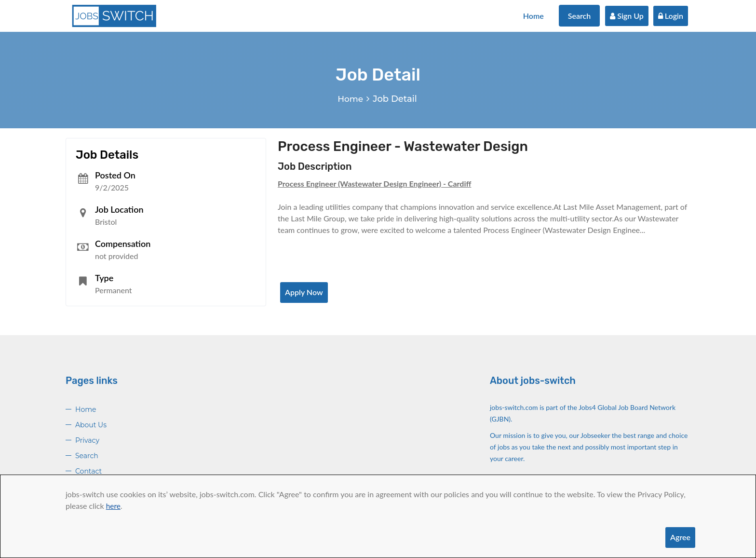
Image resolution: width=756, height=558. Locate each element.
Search (580, 16)
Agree (680, 537)
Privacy (87, 440)
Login (671, 16)
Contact (88, 471)
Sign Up (627, 16)
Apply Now (304, 292)
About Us (91, 425)
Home (533, 16)
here (114, 506)
